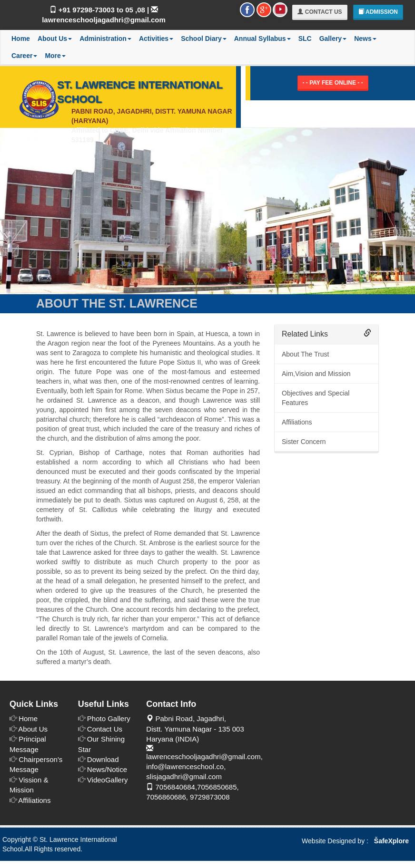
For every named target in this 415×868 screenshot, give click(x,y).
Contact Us (320, 12)
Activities (156, 39)
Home (21, 39)
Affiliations (297, 422)
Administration (105, 39)
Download (103, 759)
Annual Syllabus (262, 39)
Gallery (333, 39)
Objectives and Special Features (316, 398)
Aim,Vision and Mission (316, 374)
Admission (378, 12)
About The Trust (305, 354)
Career (24, 56)
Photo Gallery (109, 719)
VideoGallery (108, 780)
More (55, 56)
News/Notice (107, 769)
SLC (305, 39)
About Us (55, 39)
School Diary (204, 39)
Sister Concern (304, 442)
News (365, 39)
